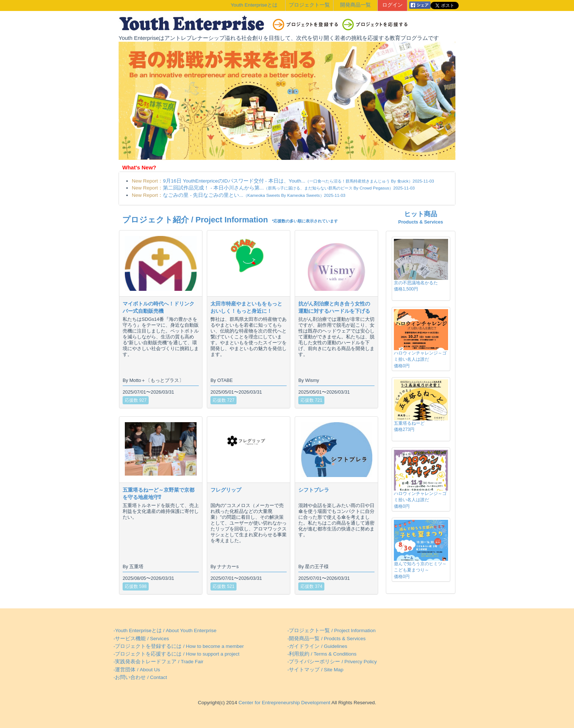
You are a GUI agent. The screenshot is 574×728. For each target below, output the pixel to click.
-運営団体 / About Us (137, 670)
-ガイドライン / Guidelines (317, 646)
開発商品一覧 (355, 5)
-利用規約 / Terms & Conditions (322, 654)
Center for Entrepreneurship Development (284, 703)
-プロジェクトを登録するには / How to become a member (179, 646)
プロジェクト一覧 (309, 5)
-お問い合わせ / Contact (140, 677)
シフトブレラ (314, 490)
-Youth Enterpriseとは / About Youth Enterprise (165, 631)
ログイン (392, 5)
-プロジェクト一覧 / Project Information (331, 631)
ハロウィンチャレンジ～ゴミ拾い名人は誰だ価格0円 (420, 359)
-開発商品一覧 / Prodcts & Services (327, 639)
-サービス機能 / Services (141, 639)
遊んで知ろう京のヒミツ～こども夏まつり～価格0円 (420, 570)
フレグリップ (226, 490)
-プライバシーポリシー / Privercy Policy (332, 662)
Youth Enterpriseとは (254, 5)
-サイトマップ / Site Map (315, 670)
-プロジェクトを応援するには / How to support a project (176, 654)
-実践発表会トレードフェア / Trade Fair (159, 662)
